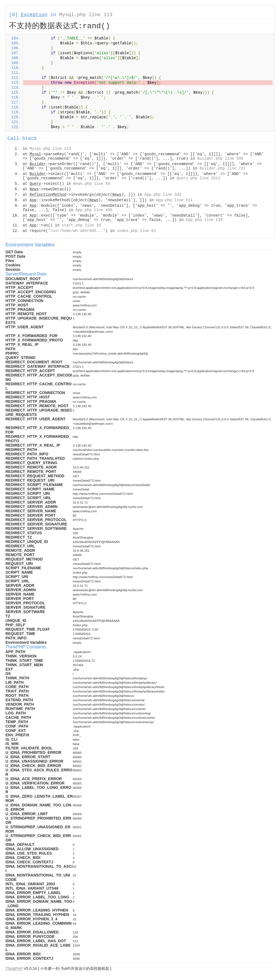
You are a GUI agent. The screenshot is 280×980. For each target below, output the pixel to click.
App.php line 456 (94, 210)
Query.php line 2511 (199, 178)
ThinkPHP (14, 968)
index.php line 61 (136, 231)
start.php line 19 (81, 225)
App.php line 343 (163, 195)
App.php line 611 (174, 200)
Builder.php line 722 (223, 168)
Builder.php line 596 (220, 159)
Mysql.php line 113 (86, 15)
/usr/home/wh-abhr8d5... (77, 231)
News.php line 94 (92, 184)
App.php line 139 (204, 220)
